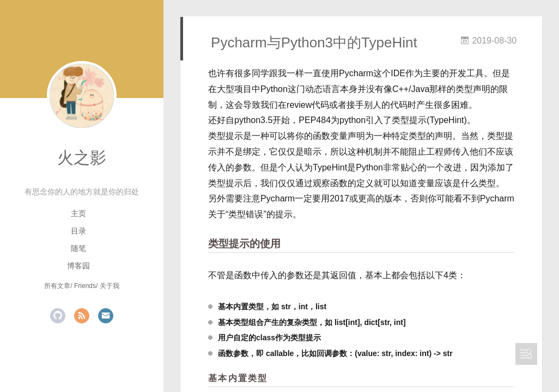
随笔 (78, 248)
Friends (85, 286)
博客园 (78, 266)
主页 (78, 213)
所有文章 (57, 286)
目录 (78, 231)
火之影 (82, 158)
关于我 (110, 286)
